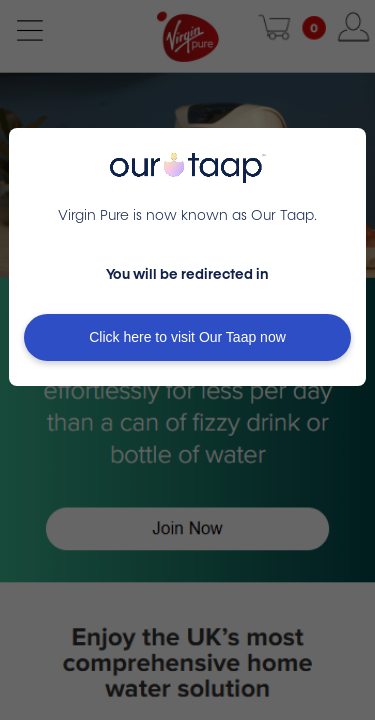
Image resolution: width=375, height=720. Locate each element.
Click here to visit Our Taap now (187, 337)
